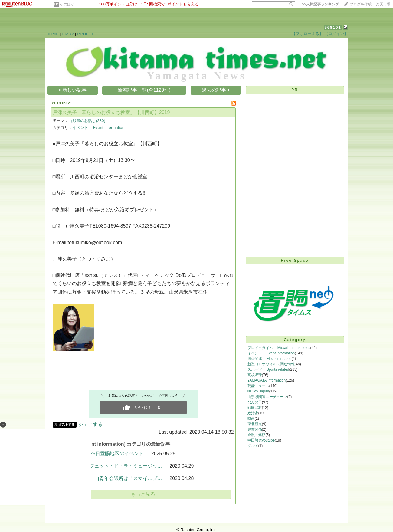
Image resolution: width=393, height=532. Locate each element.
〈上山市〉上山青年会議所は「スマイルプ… (114, 478)
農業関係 (255, 429)
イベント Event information (98, 128)
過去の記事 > (216, 90)
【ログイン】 (336, 34)
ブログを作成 (361, 4)
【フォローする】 (307, 34)
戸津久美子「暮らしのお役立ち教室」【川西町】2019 (111, 112)
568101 (333, 27)
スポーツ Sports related (268, 369)
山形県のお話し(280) (87, 121)
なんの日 (255, 402)
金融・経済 (257, 435)
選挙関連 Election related (270, 359)
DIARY (68, 34)
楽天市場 (383, 4)
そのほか (67, 4)
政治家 (253, 413)
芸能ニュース (258, 386)
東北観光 (255, 424)
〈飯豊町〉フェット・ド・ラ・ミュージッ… (114, 466)
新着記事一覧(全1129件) (144, 90)
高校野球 (255, 375)
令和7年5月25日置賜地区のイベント (105, 453)
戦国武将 (255, 408)
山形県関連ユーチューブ (267, 397)
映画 (251, 419)
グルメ (253, 446)
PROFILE (86, 34)
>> (320, 4)
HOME (52, 34)
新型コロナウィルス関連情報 (271, 364)
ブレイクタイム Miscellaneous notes (279, 348)
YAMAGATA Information (267, 380)
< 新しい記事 (72, 90)
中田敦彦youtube (261, 440)
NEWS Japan (258, 391)
